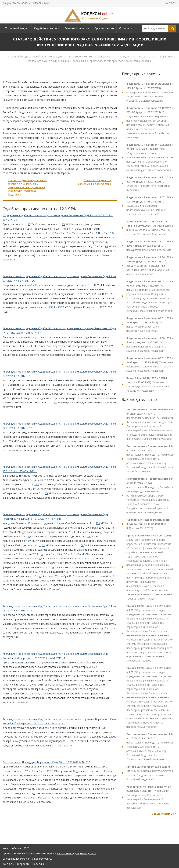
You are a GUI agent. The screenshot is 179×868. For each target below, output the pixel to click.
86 (106, 246)
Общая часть (106, 56)
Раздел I (125, 56)
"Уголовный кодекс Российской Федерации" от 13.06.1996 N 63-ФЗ (50, 56)
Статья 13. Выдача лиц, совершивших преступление (95, 182)
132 (112, 233)
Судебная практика (47, 28)
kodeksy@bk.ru (43, 859)
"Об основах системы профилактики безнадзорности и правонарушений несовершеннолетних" (150, 266)
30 (58, 554)
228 (98, 523)
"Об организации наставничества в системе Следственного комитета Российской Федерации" (150, 773)
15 (63, 224)
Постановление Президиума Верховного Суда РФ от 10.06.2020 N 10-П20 (46, 762)
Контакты (171, 3)
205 (11, 441)
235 (99, 394)
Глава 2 (140, 56)
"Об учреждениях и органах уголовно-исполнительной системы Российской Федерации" (150, 228)
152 (54, 233)
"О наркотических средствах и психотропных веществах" (150, 324)
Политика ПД (40, 864)
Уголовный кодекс (17, 28)
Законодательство (77, 28)
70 (70, 532)
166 (11, 532)
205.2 (107, 346)
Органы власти (104, 28)
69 (29, 541)
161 (64, 229)
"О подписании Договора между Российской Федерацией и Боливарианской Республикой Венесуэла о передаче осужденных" (149, 797)
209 (83, 624)
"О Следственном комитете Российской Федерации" (150, 184)
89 (64, 246)
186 (35, 229)
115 (37, 484)
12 (29, 224)
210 (31, 289)
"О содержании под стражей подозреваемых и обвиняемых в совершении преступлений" (150, 206)
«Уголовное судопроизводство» (76, 853)
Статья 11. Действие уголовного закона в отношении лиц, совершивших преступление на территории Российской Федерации (27, 187)
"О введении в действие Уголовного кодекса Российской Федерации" (150, 344)
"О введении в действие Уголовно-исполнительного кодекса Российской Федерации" (150, 364)
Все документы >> (164, 814)
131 (98, 233)
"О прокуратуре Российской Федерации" (150, 246)
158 (93, 558)
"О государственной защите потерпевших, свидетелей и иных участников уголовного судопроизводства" (150, 92)
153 (69, 233)
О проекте (126, 28)
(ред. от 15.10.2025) (148, 524)
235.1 (52, 307)
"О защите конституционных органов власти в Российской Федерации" (148, 384)
